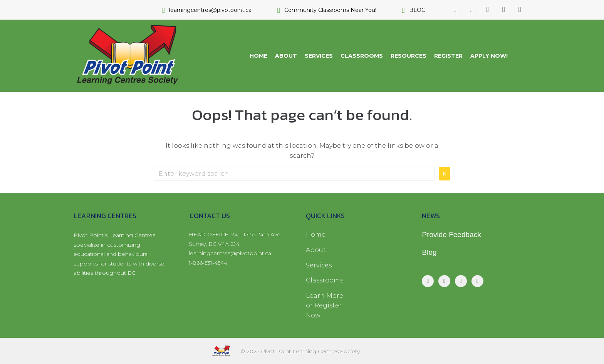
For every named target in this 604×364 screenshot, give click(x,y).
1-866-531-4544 (208, 263)
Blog (429, 252)
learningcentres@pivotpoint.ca (230, 253)
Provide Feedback (451, 235)
